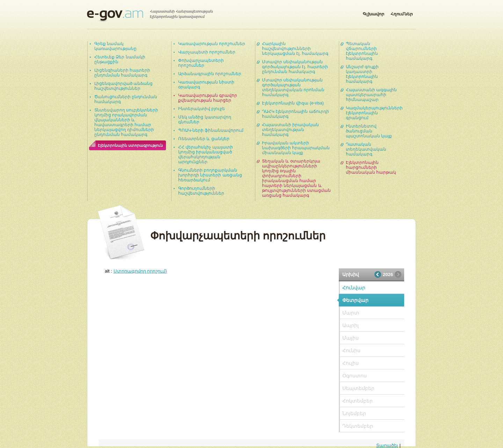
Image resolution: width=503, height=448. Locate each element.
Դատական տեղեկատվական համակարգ (366, 149)
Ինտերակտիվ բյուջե (202, 109)
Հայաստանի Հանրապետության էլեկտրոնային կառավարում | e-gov (150, 16)
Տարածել (387, 445)
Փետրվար (355, 300)
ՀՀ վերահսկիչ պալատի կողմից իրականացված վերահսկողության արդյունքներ (206, 154)
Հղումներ (402, 13)
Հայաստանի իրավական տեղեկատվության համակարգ (290, 130)
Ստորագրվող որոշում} (140, 271)
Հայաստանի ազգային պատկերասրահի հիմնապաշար (371, 95)
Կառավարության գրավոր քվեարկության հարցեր (208, 98)
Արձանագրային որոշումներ (210, 74)
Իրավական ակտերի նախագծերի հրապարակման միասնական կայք (296, 148)
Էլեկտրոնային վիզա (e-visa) (293, 103)
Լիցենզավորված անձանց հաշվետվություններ (123, 86)
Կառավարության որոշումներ (212, 44)
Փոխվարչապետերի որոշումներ (201, 63)
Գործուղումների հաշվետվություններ (201, 191)
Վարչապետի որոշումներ (207, 52)
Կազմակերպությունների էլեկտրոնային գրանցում (374, 113)
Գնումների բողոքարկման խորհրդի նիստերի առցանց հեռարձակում (210, 175)
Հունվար (354, 288)
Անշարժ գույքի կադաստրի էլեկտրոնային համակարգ (362, 74)
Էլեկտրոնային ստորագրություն (130, 145)
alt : (136, 271)
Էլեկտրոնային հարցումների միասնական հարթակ (371, 167)
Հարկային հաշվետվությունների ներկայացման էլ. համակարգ (295, 49)
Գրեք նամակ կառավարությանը (115, 46)
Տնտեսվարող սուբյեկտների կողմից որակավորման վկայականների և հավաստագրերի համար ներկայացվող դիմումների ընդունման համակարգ (126, 122)
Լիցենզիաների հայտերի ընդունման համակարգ (122, 73)
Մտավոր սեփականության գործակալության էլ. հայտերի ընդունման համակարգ (295, 67)
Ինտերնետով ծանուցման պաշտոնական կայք (369, 131)
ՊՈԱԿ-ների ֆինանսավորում (211, 130)
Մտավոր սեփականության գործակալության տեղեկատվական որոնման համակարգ (293, 87)
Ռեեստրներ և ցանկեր (204, 139)
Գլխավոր (373, 13)
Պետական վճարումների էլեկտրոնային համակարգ (362, 51)
